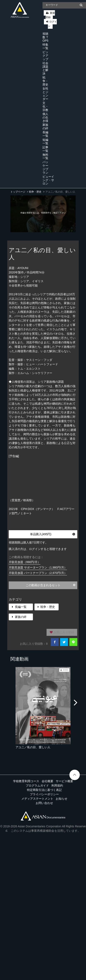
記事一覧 (45, 149)
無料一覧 (45, 156)
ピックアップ (45, 56)
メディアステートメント (37, 799)
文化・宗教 (45, 106)
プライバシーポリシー (44, 794)
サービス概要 (64, 781)
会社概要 (47, 781)
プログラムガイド (37, 785)
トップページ (18, 192)
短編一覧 (45, 142)
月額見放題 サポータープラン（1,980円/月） (38, 567)
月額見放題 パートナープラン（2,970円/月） (38, 573)
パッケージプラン (45, 167)
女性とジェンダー (45, 94)
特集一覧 (45, 46)
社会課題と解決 (45, 68)
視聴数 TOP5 (45, 37)
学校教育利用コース (26, 781)
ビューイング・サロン (48, 180)
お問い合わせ (44, 803)
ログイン (52, 24)
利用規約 (57, 785)
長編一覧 (45, 134)
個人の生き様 (45, 117)
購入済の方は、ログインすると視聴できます (38, 549)
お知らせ (62, 799)
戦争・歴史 (45, 81)
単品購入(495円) (53, 534)
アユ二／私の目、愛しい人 (33, 747)
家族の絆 (45, 127)
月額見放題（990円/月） (25, 562)
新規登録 (50, 15)
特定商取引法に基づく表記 (44, 790)
